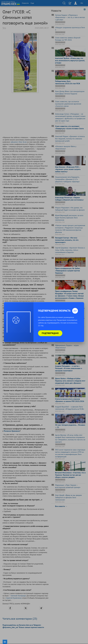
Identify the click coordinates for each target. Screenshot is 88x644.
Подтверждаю (50, 333)
